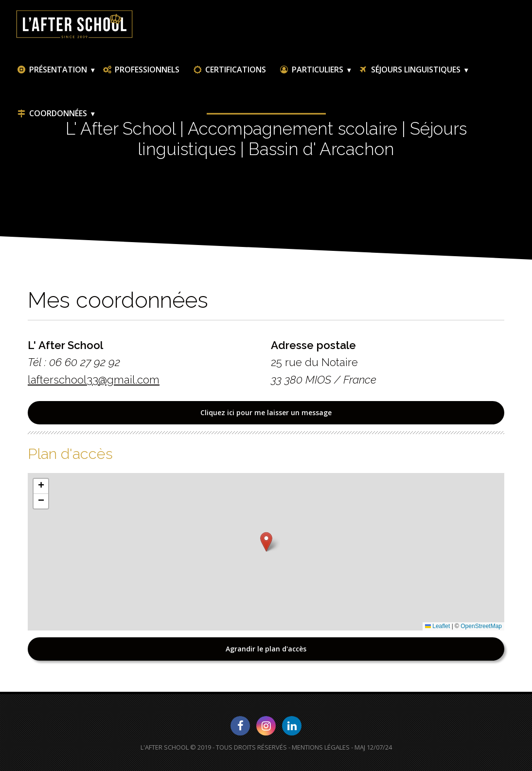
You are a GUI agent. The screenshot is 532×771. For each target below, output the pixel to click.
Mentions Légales (321, 747)
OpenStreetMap (481, 626)
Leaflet (437, 626)
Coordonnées (52, 113)
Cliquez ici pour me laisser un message (266, 412)
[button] (266, 542)
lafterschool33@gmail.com (94, 380)
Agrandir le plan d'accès (266, 649)
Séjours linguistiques (409, 70)
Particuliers (311, 70)
